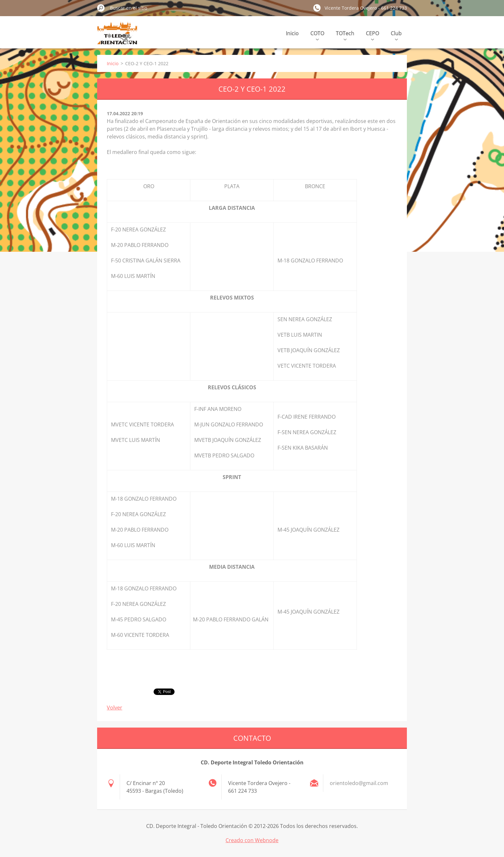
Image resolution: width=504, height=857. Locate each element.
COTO (317, 35)
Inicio (292, 33)
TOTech (345, 35)
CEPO (373, 35)
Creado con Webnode (252, 840)
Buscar (101, 8)
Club (396, 35)
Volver (115, 708)
